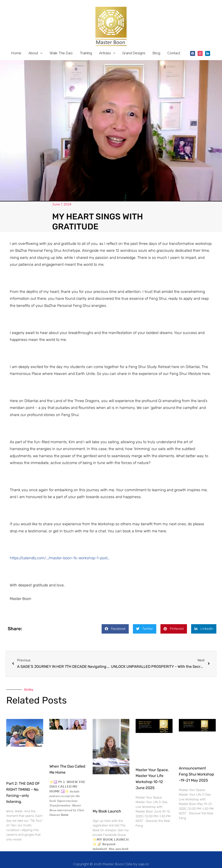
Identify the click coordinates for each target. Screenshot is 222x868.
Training (86, 44)
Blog (156, 44)
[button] (115, 620)
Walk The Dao (61, 44)
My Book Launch (107, 802)
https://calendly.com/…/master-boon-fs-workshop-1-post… (60, 549)
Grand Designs (134, 44)
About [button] (33, 44)
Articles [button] (105, 44)
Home (16, 44)
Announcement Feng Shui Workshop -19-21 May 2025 (196, 766)
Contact (174, 44)
